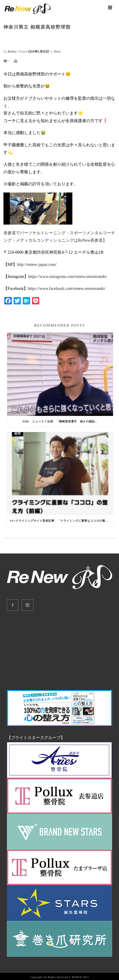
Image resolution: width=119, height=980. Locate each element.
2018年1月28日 (38, 52)
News (47, 37)
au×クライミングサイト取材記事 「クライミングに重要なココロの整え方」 (61, 521)
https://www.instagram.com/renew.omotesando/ (68, 277)
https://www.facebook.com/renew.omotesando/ (67, 289)
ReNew (12, 52)
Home (36, 37)
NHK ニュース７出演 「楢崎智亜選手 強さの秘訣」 (60, 421)
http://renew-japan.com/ (37, 265)
